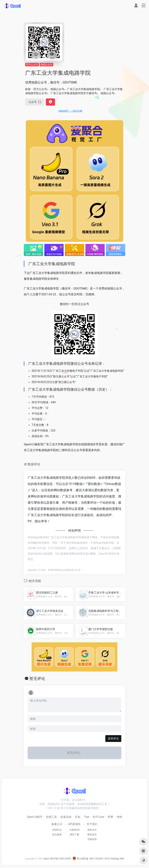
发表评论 (113, 738)
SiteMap (115, 859)
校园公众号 (46, 65)
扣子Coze (98, 817)
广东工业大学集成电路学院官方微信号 (74, 93)
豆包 (78, 817)
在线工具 (51, 817)
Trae (86, 817)
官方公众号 (32, 65)
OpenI (46, 859)
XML (122, 859)
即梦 (111, 817)
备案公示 (57, 824)
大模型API (75, 830)
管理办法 (57, 830)
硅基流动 (66, 817)
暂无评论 (37, 679)
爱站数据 (94, 484)
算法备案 (57, 835)
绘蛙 (120, 817)
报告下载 (74, 835)
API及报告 (74, 824)
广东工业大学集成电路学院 (83, 89)
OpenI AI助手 (35, 817)
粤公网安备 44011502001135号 (91, 859)
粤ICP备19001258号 (61, 859)
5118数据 (76, 484)
